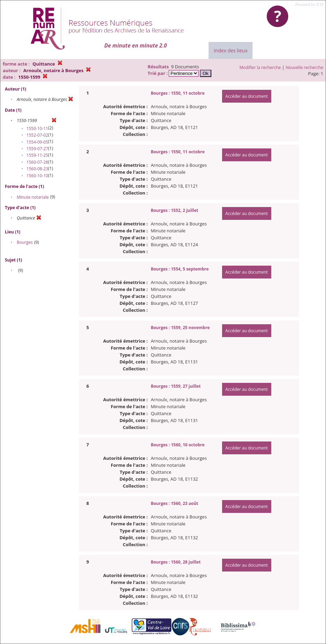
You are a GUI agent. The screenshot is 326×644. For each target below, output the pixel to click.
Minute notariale (33, 197)
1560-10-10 (37, 176)
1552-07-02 (37, 135)
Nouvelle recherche (305, 67)
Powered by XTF (310, 5)
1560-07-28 (37, 162)
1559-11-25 (37, 155)
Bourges (25, 242)
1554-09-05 (37, 142)
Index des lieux (231, 50)
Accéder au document (247, 96)
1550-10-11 (37, 128)
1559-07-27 (37, 149)
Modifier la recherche (260, 67)
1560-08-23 (37, 169)
